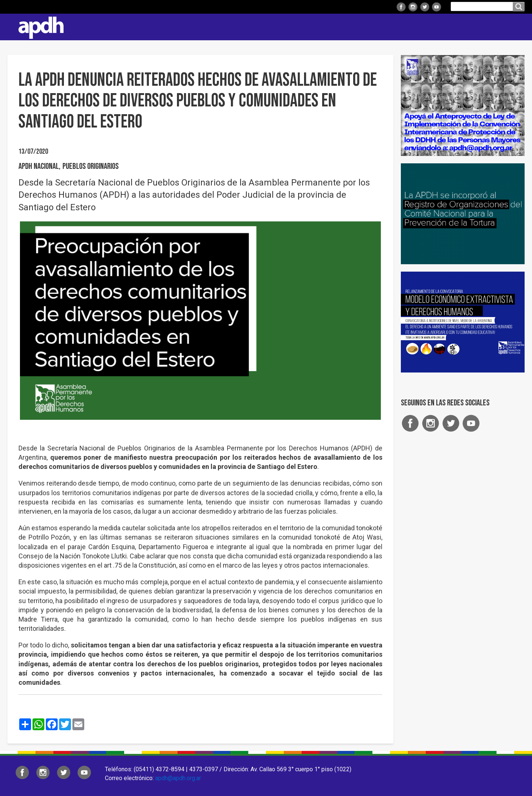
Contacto (515, 27)
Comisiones (376, 27)
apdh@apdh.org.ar (178, 778)
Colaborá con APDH (432, 27)
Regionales (282, 27)
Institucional (234, 27)
